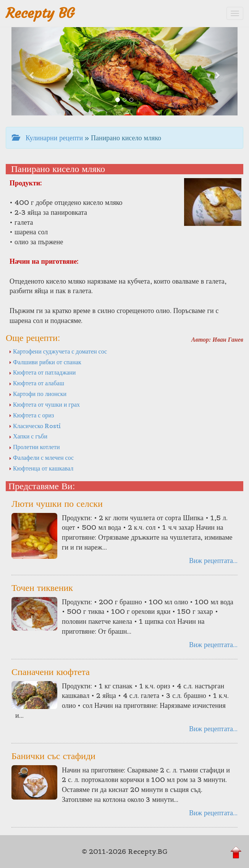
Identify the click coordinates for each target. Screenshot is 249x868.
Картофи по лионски (38, 394)
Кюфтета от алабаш (36, 383)
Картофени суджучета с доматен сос (58, 351)
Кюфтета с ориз (31, 415)
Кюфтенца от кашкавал (41, 468)
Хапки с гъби (28, 436)
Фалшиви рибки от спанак (45, 362)
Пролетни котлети (34, 447)
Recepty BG (40, 13)
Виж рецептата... (213, 561)
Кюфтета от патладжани (42, 372)
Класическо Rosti (35, 426)
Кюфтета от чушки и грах (44, 404)
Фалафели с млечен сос (41, 458)
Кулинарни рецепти (47, 138)
